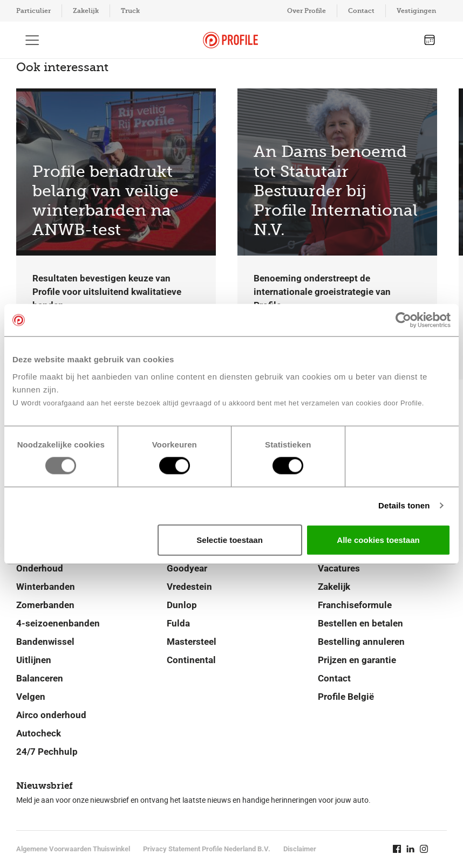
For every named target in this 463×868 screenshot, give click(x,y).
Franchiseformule (355, 605)
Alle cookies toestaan (378, 539)
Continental (191, 660)
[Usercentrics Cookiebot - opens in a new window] (403, 320)
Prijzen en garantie (357, 660)
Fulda (178, 623)
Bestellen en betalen (360, 623)
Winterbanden (46, 587)
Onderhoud (40, 568)
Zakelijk (86, 11)
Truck (130, 11)
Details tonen (404, 505)
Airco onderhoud (51, 715)
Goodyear (187, 568)
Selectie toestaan (230, 539)
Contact (361, 11)
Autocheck (39, 733)
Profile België (346, 697)
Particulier (33, 11)
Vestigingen (416, 11)
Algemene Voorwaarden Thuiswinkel (73, 849)
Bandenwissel (45, 642)
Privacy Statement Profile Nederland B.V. (207, 849)
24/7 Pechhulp (47, 752)
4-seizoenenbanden (58, 623)
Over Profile (307, 11)
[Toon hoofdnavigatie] (32, 40)
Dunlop (182, 605)
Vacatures (339, 568)
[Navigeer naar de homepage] (230, 40)
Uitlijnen (34, 660)
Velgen (31, 697)
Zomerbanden (45, 605)
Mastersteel (192, 642)
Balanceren (40, 678)
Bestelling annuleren (361, 642)
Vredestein (189, 587)
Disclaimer (300, 849)
